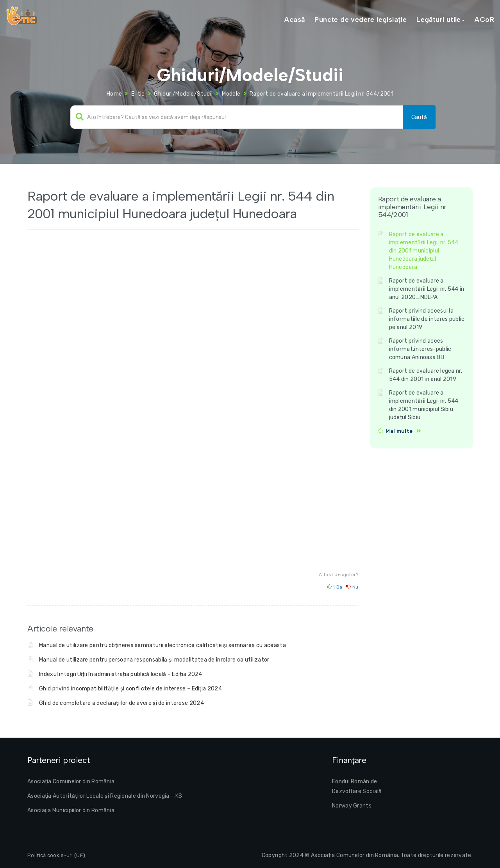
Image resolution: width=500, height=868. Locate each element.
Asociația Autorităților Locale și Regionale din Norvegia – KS (105, 796)
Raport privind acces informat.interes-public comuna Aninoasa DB (420, 349)
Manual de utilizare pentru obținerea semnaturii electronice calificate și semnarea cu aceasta (162, 645)
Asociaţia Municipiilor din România (71, 810)
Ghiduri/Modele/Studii (183, 94)
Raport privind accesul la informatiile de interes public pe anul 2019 (427, 319)
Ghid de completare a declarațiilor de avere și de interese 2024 (121, 703)
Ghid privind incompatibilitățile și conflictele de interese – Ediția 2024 (130, 689)
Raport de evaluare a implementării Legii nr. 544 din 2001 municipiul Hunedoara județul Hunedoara (424, 251)
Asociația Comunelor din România (71, 782)
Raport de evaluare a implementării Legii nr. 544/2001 (321, 94)
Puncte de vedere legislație (361, 20)
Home (114, 94)
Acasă (294, 20)
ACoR (484, 20)
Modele (231, 94)
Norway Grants (352, 806)
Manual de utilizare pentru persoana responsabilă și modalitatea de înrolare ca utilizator (154, 660)
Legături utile (439, 20)
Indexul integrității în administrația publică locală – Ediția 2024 (121, 674)
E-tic (138, 94)
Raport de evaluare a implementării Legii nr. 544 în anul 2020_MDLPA (427, 289)
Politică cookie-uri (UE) (56, 855)
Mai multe (399, 431)
